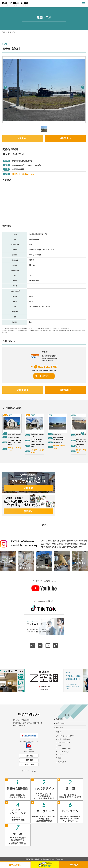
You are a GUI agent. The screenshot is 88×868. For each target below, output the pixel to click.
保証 (60, 745)
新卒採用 (30, 760)
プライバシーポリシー (30, 771)
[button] (83, 87)
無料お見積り (15, 865)
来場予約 (21, 138)
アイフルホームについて (65, 736)
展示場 (59, 732)
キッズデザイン (64, 742)
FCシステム (63, 755)
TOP (4, 32)
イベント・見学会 (63, 715)
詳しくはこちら (43, 376)
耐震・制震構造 (64, 739)
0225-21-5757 (48, 367)
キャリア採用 (30, 764)
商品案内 (59, 727)
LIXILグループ (63, 752)
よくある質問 (61, 762)
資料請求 (64, 138)
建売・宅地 (60, 723)
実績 (60, 758)
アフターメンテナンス (66, 749)
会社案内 (30, 756)
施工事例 (59, 719)
